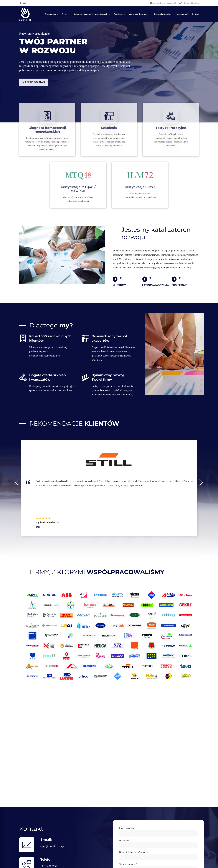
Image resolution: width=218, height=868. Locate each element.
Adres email (125, 840)
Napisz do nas (34, 87)
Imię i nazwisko (127, 828)
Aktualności (182, 14)
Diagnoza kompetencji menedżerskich (90, 14)
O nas (64, 14)
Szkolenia (118, 14)
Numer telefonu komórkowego (134, 852)
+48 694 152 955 (49, 866)
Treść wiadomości (128, 864)
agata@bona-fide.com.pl (52, 846)
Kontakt (195, 14)
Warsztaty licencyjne (138, 14)
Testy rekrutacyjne (162, 14)
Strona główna (51, 14)
